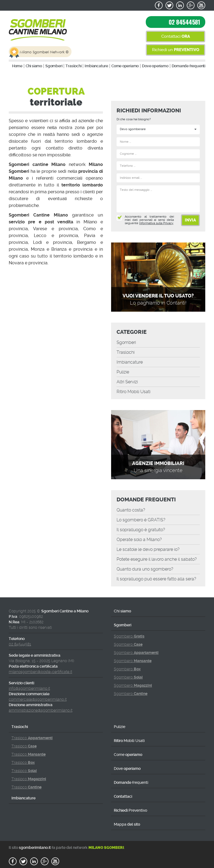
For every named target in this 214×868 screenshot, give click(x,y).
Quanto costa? (131, 510)
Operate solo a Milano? (139, 540)
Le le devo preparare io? (148, 549)
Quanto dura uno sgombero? (145, 569)
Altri (127, 382)
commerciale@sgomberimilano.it (38, 699)
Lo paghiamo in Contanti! (158, 303)
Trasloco (32, 738)
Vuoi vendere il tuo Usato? (158, 296)
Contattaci (176, 36)
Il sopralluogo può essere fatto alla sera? (156, 579)
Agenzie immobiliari (158, 463)
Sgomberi (54, 66)
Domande (188, 66)
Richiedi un (176, 50)
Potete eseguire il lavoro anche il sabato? (157, 559)
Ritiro (133, 392)
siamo (34, 66)
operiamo (125, 66)
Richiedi (130, 810)
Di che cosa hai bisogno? (134, 119)
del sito (127, 824)
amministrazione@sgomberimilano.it (41, 710)
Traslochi (73, 66)
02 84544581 (184, 22)
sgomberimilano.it (35, 847)
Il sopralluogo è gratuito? (141, 530)
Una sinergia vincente (158, 470)
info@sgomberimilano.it (29, 688)
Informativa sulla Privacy (156, 223)
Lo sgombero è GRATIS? (141, 520)
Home (17, 66)
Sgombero (129, 636)
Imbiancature (96, 66)
